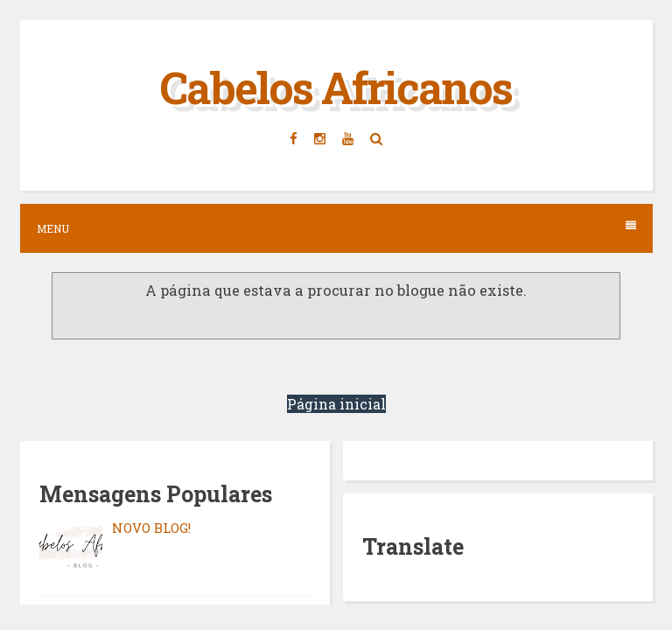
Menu (336, 228)
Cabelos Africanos (336, 87)
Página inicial (336, 404)
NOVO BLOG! (151, 528)
